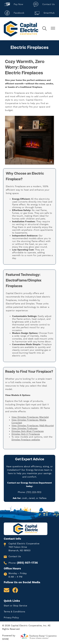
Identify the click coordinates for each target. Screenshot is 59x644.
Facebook (14, 13)
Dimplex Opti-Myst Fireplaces (28, 431)
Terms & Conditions (14, 612)
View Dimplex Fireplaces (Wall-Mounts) (33, 426)
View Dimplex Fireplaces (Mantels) (30, 417)
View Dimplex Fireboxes (24, 428)
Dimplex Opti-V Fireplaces (26, 434)
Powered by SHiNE (9, 637)
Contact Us (44, 4)
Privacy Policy (11, 618)
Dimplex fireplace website (26, 440)
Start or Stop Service (15, 606)
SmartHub (44, 13)
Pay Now (14, 4)
